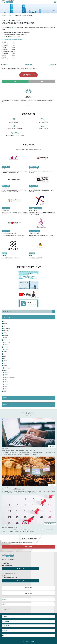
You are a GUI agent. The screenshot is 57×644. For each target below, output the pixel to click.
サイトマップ (5, 610)
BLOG (4, 604)
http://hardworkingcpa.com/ (8, 576)
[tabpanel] (28, 95)
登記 (6, 338)
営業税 (6, 375)
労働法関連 (5, 347)
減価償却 (7, 345)
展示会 (5, 359)
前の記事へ (5, 65)
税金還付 (7, 382)
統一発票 (7, 384)
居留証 (5, 356)
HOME (4, 599)
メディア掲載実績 (7, 328)
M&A (4, 321)
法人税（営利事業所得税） (10, 377)
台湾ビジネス (6, 354)
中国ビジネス (6, 331)
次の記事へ (52, 65)
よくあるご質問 (28, 588)
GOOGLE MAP (20, 568)
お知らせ (5, 324)
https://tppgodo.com (6, 562)
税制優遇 (5, 366)
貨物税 (6, 389)
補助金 (5, 391)
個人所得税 (7, 373)
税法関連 (5, 370)
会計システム (7, 342)
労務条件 (5, 352)
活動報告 (5, 361)
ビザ (4, 326)
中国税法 (5, 333)
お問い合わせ (27, 75)
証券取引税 (7, 387)
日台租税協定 (8, 368)
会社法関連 (5, 335)
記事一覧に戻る (29, 65)
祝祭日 (5, 363)
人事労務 (7, 349)
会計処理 (5, 340)
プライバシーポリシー (7, 608)
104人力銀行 (14, 27)
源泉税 (6, 380)
